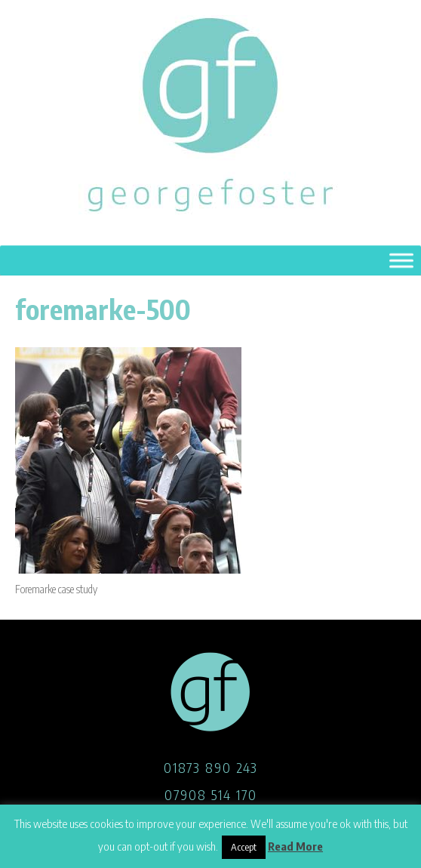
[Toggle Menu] (401, 261)
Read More (295, 846)
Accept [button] (244, 847)
